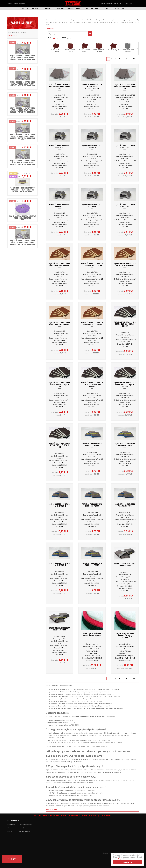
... (130, 59)
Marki (48, 9)
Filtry (12, 859)
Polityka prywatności (26, 825)
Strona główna (21, 33)
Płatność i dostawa (25, 828)
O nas (107, 9)
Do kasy (129, 3)
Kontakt (120, 9)
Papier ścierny (12, 35)
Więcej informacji (124, 859)
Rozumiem (127, 862)
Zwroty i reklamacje (25, 831)
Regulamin (11, 831)
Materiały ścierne (31, 9)
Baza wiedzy (92, 9)
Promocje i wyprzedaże (68, 9)
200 (134, 59)
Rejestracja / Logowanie (16, 3)
